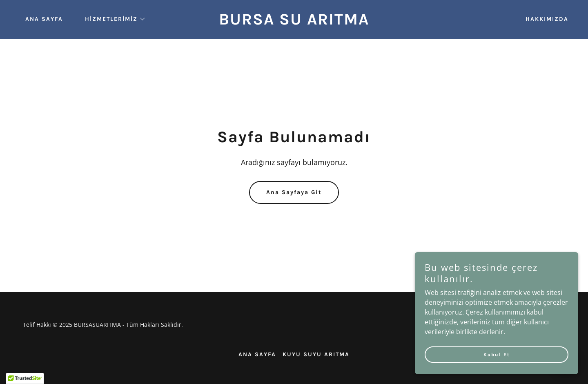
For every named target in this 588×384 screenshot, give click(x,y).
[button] (112, 19)
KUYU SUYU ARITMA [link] (316, 354)
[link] (294, 22)
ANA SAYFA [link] (44, 19)
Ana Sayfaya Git (294, 192)
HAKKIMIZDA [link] (547, 19)
